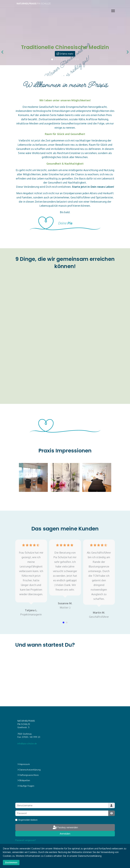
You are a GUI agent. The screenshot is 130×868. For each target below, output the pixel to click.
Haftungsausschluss (28, 775)
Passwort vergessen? (26, 840)
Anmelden (65, 834)
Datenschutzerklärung (29, 770)
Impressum (24, 764)
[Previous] (5, 50)
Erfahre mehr (67, 54)
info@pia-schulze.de (27, 744)
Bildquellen (24, 780)
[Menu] (113, 11)
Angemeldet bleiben (28, 820)
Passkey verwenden (65, 828)
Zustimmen (11, 862)
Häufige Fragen (26, 786)
